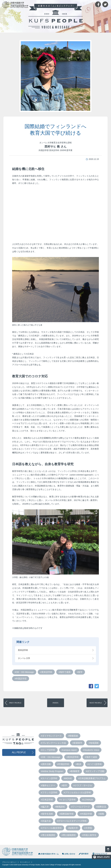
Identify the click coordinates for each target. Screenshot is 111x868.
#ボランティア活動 (95, 771)
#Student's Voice (91, 750)
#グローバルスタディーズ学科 (72, 821)
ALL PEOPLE (19, 752)
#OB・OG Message (24, 672)
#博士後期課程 (69, 835)
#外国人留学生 (89, 835)
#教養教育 (75, 771)
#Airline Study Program (52, 771)
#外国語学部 (21, 679)
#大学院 (88, 828)
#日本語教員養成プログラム (92, 778)
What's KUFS (103, 857)
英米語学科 (23, 650)
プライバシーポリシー (9, 862)
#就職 (101, 814)
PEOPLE (15, 703)
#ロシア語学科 (48, 750)
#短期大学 (73, 828)
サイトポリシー (25, 862)
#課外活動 (46, 764)
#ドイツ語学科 (95, 764)
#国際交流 (101, 807)
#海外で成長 (65, 672)
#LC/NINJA (88, 800)
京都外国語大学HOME (48, 854)
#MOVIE (68, 778)
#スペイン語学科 (49, 778)
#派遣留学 (77, 743)
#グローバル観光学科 (51, 828)
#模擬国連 (73, 736)
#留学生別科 (47, 814)
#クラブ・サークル (83, 785)
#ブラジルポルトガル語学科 (77, 792)
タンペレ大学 (24, 658)
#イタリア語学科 (68, 800)
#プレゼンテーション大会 (54, 743)
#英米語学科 (46, 672)
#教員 (78, 764)
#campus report (69, 750)
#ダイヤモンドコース (51, 736)
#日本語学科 (47, 800)
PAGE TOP (108, 849)
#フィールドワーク (81, 807)
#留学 (80, 672)
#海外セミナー (48, 785)
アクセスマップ (100, 854)
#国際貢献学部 (66, 814)
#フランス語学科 (49, 792)
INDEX (55, 703)
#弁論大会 (46, 821)
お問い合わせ (69, 854)
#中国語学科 (63, 764)
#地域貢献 (94, 743)
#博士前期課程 (48, 835)
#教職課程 (60, 807)
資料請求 (84, 854)
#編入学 (45, 807)
